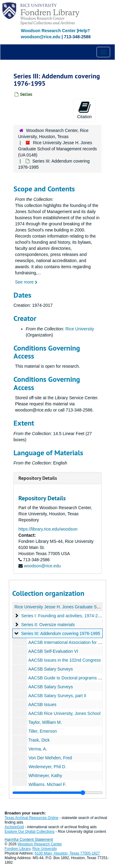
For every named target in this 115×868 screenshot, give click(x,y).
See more (26, 282)
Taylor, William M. (45, 722)
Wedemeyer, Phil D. (47, 767)
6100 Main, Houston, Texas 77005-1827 (67, 853)
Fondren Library (17, 849)
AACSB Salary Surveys (51, 669)
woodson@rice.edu (42, 566)
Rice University (80, 329)
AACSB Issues (42, 705)
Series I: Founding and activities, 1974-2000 (63, 616)
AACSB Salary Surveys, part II (57, 696)
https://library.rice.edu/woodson (48, 529)
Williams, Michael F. (47, 784)
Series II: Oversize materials (48, 625)
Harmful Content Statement (29, 839)
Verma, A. (38, 749)
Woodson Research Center (48, 31)
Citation (84, 110)
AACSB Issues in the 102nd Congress (65, 660)
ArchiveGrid (14, 827)
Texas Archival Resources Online (31, 818)
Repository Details (38, 478)
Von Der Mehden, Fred (50, 758)
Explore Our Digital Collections (30, 832)
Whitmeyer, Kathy (45, 776)
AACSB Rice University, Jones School (64, 713)
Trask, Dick (39, 740)
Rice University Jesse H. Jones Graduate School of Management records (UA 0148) (57, 149)
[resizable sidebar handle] (57, 793)
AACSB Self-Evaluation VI (53, 651)
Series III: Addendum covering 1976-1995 (61, 633)
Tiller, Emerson (43, 731)
